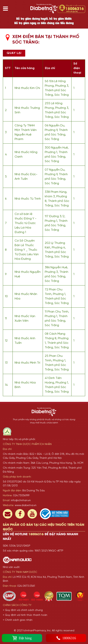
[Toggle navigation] (7, 9)
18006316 (66, 638)
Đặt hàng (22, 638)
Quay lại (14, 53)
